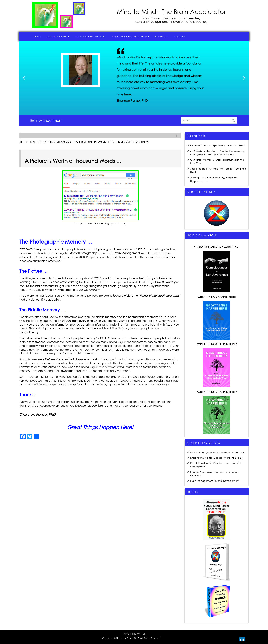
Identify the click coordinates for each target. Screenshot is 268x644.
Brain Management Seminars (130, 36)
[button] (24, 78)
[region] (134, 78)
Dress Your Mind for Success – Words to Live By (217, 458)
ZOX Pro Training (58, 36)
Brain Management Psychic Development (215, 481)
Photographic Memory (91, 36)
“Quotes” (180, 36)
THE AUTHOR (139, 634)
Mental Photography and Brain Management (217, 452)
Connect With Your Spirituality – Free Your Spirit (217, 145)
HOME (126, 634)
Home (37, 36)
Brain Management (46, 120)
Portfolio (162, 36)
